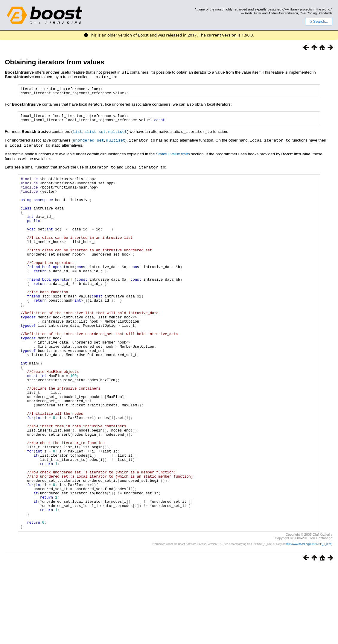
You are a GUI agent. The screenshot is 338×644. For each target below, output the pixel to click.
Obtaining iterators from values (54, 62)
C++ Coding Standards (316, 13)
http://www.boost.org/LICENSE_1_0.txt (308, 622)
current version (222, 35)
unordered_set (88, 143)
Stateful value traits (173, 156)
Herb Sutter (253, 13)
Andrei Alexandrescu (283, 13)
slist (90, 135)
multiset (118, 135)
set (102, 135)
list (77, 135)
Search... (319, 22)
